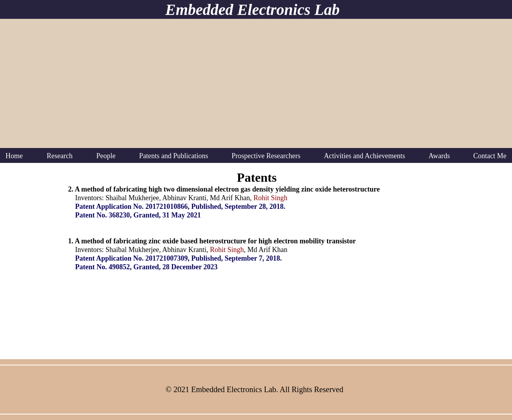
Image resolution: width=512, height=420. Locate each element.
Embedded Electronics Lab (252, 10)
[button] (60, 156)
